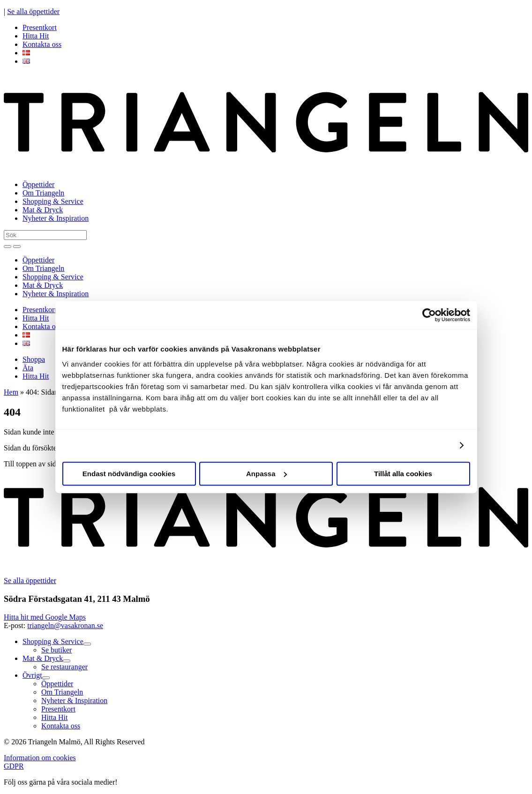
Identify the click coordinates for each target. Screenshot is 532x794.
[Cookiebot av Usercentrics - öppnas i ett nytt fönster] (429, 315)
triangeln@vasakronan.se (65, 625)
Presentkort (40, 27)
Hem (11, 392)
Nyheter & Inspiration (56, 218)
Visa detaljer (430, 445)
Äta (28, 368)
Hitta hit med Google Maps (45, 617)
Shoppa (34, 359)
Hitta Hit (36, 36)
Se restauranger (64, 667)
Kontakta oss (42, 44)
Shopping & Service (53, 201)
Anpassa (266, 474)
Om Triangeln (43, 193)
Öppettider (38, 184)
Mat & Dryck (43, 210)
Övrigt (32, 675)
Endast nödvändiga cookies (129, 474)
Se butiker (56, 650)
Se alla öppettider (33, 11)
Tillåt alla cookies (403, 474)
